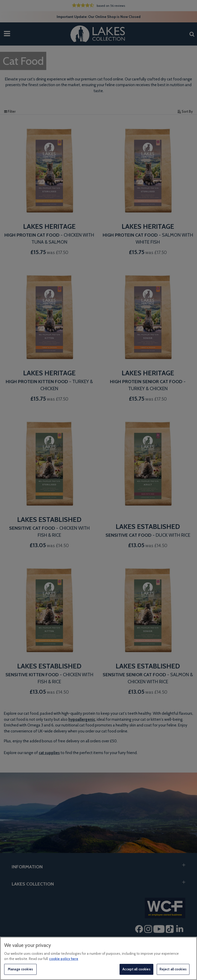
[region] (98, 958)
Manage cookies (20, 969)
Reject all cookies (173, 969)
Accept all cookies (136, 969)
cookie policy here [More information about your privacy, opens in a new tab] (64, 959)
